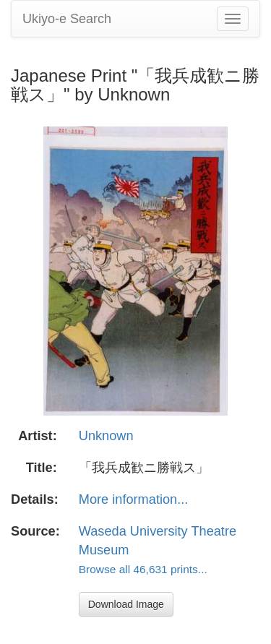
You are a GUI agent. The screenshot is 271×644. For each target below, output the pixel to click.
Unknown (106, 436)
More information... (134, 499)
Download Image (126, 604)
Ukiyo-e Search (67, 19)
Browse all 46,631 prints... (143, 569)
